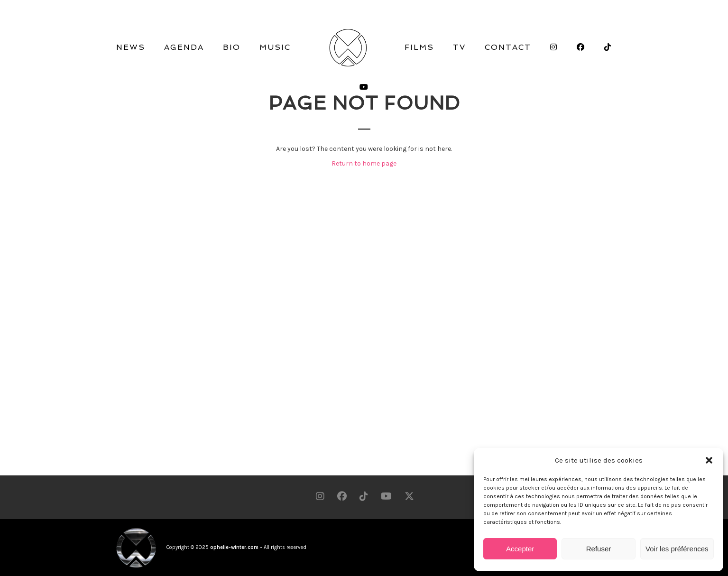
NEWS (131, 47)
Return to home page (364, 163)
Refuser (599, 549)
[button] (709, 460)
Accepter (520, 549)
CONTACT (508, 47)
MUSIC (275, 47)
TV (459, 47)
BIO (232, 47)
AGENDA (184, 47)
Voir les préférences (677, 549)
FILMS (419, 47)
